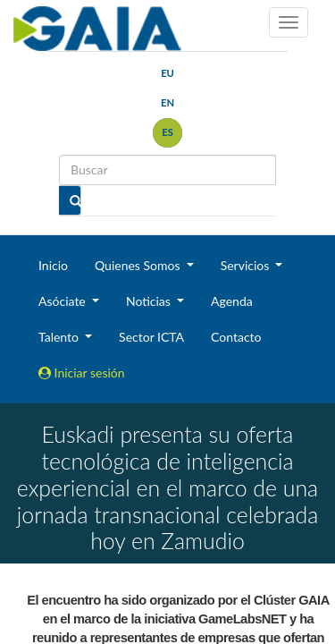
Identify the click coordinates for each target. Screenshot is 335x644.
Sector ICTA (151, 337)
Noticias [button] (150, 301)
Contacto (236, 337)
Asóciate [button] (63, 301)
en (167, 102)
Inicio (53, 265)
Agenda (232, 301)
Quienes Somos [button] (139, 265)
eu (167, 73)
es (167, 132)
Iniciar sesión (82, 373)
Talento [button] (60, 337)
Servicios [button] (247, 265)
